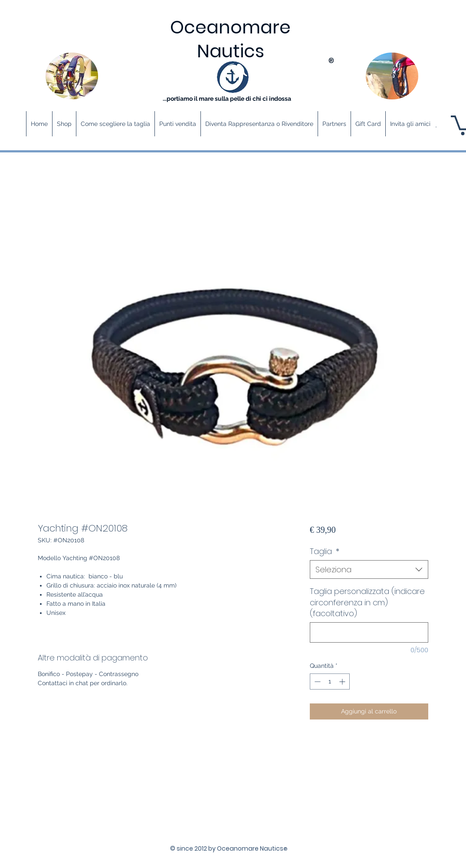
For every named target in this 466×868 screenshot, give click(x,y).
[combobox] (369, 569)
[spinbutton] (330, 682)
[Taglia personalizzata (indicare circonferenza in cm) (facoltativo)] (369, 632)
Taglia (325, 551)
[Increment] (343, 682)
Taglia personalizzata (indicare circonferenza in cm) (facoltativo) (367, 602)
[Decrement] (317, 682)
